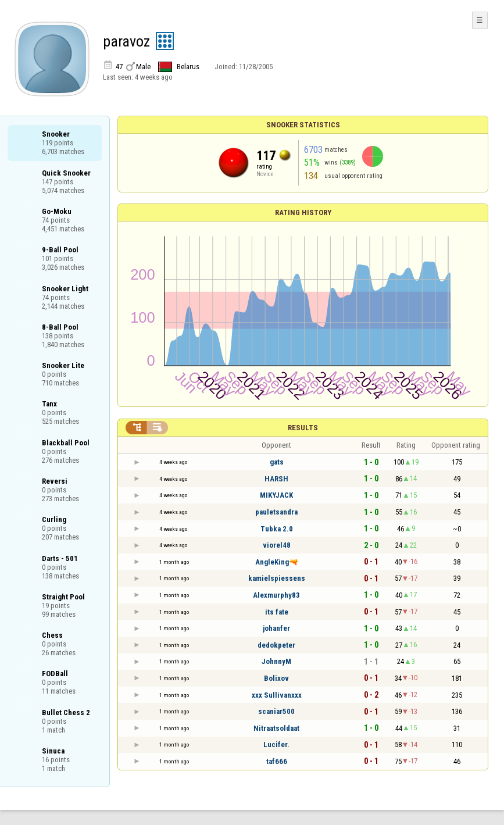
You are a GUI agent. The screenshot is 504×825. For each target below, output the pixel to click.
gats (277, 462)
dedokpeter (276, 645)
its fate (277, 612)
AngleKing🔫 (277, 562)
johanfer (276, 628)
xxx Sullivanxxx (277, 695)
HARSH (276, 479)
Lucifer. (276, 744)
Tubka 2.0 (277, 529)
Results (303, 428)
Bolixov (276, 678)
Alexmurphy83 (276, 595)
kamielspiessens (277, 578)
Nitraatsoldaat (276, 728)
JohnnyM (276, 661)
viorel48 (277, 545)
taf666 (277, 761)
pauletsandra (276, 512)
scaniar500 (276, 711)
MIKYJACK (276, 495)
